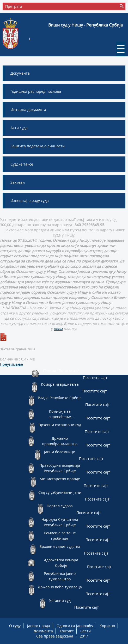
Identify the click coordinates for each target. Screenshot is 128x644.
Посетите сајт (95, 377)
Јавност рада (39, 626)
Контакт (67, 631)
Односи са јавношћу (75, 626)
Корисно (107, 626)
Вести (86, 631)
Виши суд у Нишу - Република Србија (86, 25)
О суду (15, 626)
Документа (43, 631)
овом (58, 329)
